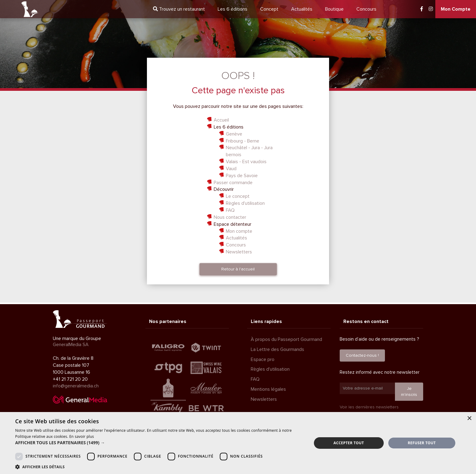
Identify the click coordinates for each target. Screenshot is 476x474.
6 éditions (233, 9)
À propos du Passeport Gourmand (286, 339)
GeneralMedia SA (71, 345)
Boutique (334, 9)
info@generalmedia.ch (76, 386)
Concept (269, 9)
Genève (234, 134)
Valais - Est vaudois (246, 162)
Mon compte (239, 231)
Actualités (302, 9)
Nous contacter (230, 217)
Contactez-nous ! (362, 355)
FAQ (230, 210)
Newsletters (239, 252)
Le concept (238, 196)
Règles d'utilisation (245, 203)
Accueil (221, 120)
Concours (366, 9)
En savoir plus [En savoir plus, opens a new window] (82, 436)
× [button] (469, 419)
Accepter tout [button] (349, 443)
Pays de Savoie (242, 176)
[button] (159, 443)
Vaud (231, 169)
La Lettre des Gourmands (277, 349)
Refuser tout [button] (422, 443)
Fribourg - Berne (243, 141)
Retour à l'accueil (238, 269)
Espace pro (263, 359)
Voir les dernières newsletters (369, 407)
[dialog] (238, 443)
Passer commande (233, 183)
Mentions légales (268, 389)
